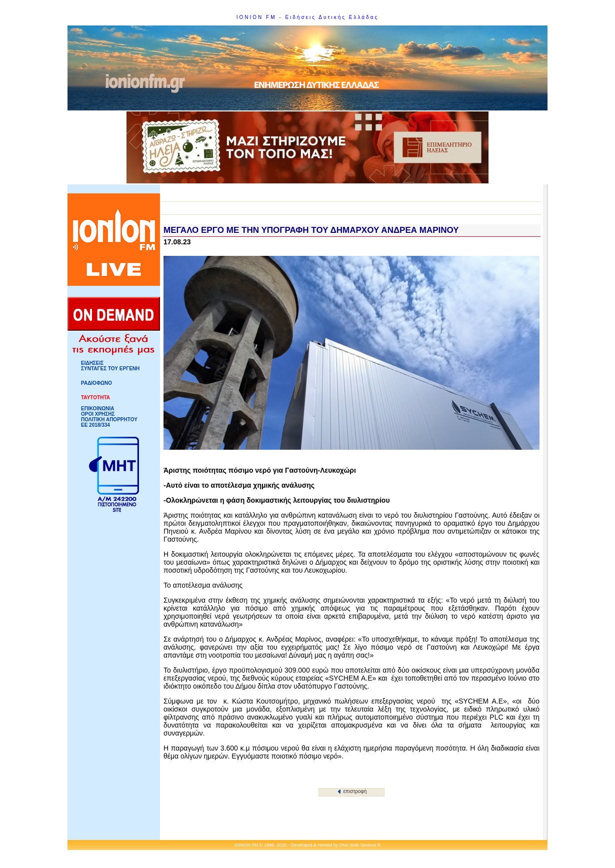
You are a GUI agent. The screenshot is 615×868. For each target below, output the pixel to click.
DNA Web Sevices (358, 845)
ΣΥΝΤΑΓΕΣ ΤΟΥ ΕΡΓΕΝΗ (110, 369)
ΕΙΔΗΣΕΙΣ (92, 363)
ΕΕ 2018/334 (95, 425)
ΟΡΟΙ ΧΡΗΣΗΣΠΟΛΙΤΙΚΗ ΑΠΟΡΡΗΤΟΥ (109, 417)
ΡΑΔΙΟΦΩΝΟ (96, 383)
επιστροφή (352, 791)
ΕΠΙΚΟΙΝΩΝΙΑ (97, 409)
